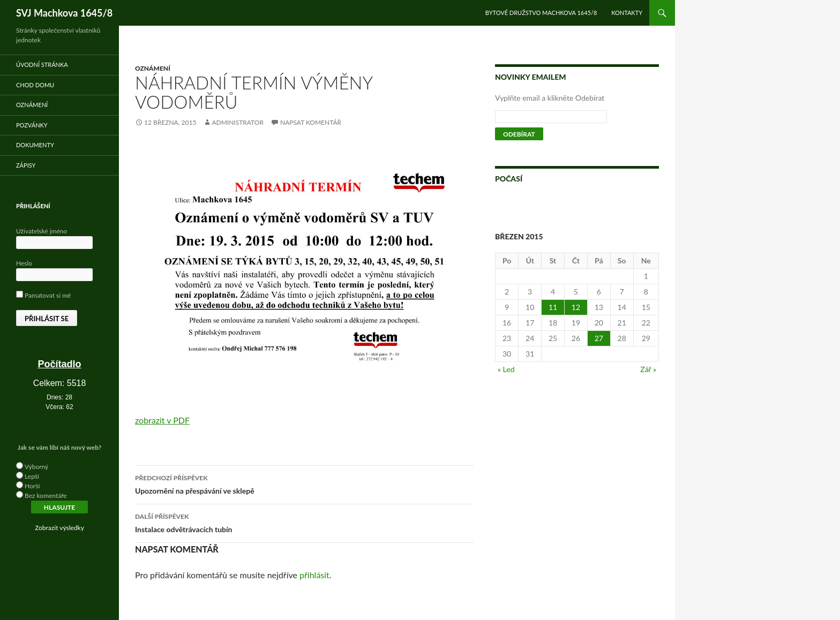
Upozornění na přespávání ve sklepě (304, 483)
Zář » (648, 369)
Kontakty (627, 13)
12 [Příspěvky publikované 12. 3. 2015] (576, 307)
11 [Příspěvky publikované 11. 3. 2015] (553, 307)
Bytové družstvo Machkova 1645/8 (541, 13)
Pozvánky (32, 125)
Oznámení (153, 68)
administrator (238, 122)
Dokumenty (35, 145)
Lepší (32, 476)
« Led (506, 369)
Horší (32, 486)
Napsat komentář (311, 122)
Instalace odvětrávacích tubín (304, 522)
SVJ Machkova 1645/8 (64, 13)
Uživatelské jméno (42, 231)
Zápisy (26, 165)
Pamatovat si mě (43, 295)
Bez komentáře (46, 496)
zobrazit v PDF (162, 420)
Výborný (37, 467)
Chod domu (35, 85)
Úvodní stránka (42, 65)
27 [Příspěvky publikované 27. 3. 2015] (599, 338)
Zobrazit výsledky (59, 528)
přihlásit (314, 575)
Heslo (24, 263)
